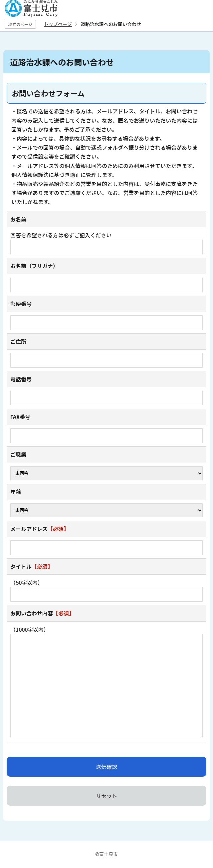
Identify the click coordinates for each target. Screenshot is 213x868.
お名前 (18, 219)
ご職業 (18, 454)
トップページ (58, 24)
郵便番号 (21, 304)
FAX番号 (20, 417)
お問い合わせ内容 (42, 613)
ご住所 (18, 341)
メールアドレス (40, 529)
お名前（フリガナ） (34, 266)
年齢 (16, 492)
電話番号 (21, 379)
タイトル (32, 566)
